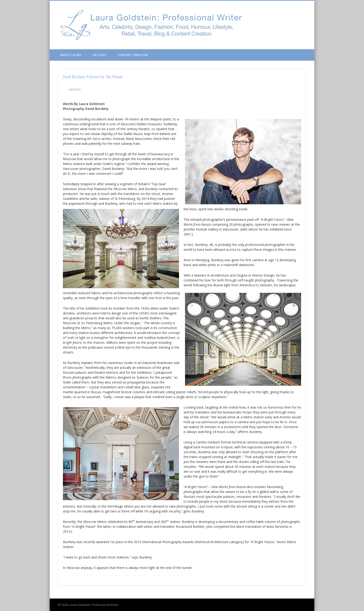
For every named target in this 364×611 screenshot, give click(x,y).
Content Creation (133, 55)
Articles (99, 55)
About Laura (71, 55)
